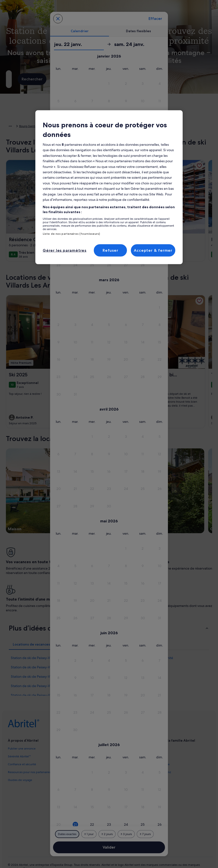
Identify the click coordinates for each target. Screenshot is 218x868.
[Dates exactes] (67, 834)
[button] (109, 84)
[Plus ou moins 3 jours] (126, 834)
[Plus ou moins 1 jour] (89, 834)
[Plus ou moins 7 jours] (145, 834)
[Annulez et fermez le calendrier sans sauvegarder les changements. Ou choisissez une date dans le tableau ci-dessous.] (58, 19)
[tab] (80, 31)
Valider (109, 847)
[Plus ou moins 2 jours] (107, 834)
